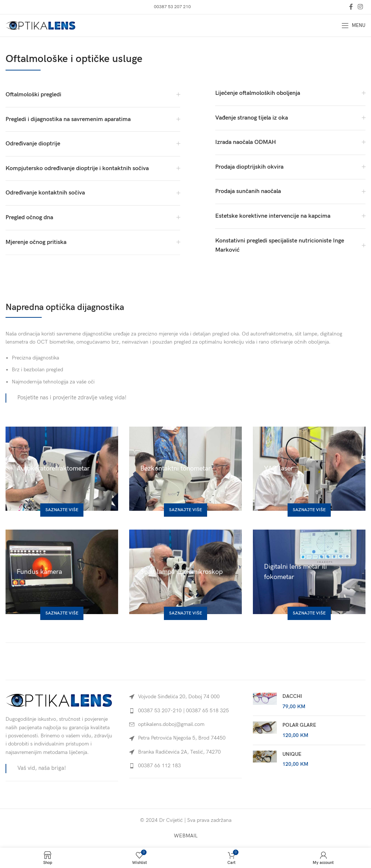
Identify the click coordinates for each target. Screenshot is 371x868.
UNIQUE (292, 754)
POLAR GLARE (299, 725)
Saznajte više (62, 510)
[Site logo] (41, 25)
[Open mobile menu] (353, 25)
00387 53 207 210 (172, 7)
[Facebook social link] (351, 7)
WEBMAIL (186, 836)
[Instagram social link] (360, 7)
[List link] (185, 711)
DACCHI (292, 696)
